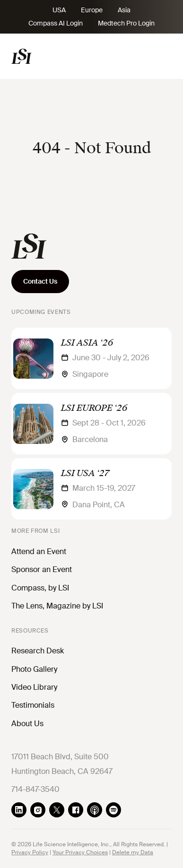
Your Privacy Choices (80, 852)
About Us (27, 724)
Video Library (34, 687)
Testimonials (33, 705)
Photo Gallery (34, 669)
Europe (92, 10)
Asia (124, 10)
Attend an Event (39, 551)
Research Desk (38, 651)
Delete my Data (133, 852)
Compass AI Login (56, 23)
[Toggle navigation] (159, 56)
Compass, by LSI (40, 588)
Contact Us (40, 281)
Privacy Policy (30, 852)
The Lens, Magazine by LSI (57, 606)
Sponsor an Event (42, 569)
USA (59, 10)
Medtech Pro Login (126, 23)
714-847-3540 (35, 789)
